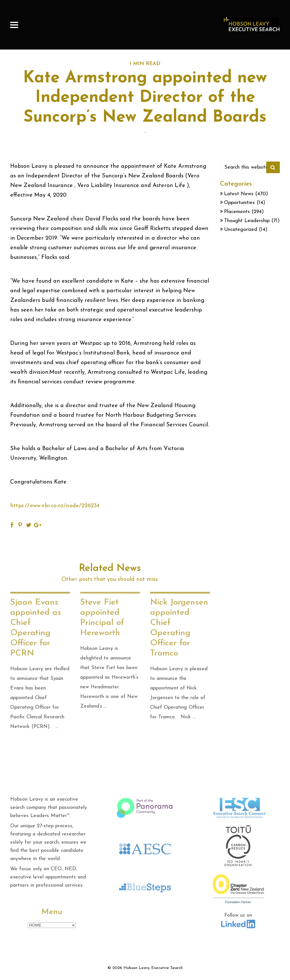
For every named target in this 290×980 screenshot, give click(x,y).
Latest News (239, 194)
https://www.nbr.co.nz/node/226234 (55, 506)
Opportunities (239, 203)
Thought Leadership (247, 221)
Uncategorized (241, 230)
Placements (237, 212)
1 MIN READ (145, 64)
